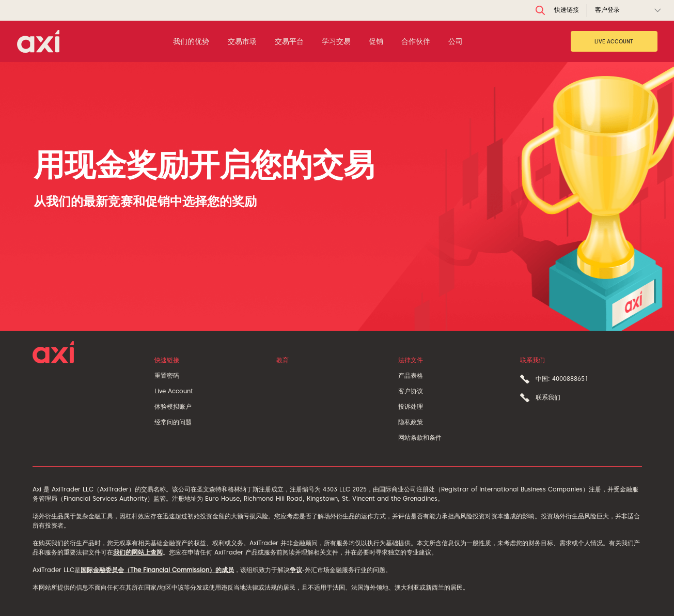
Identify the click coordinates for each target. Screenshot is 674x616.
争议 (296, 570)
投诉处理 (411, 406)
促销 (376, 41)
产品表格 (411, 375)
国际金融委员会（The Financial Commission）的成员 (157, 570)
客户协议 (411, 391)
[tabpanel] (337, 196)
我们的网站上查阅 (138, 552)
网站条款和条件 (420, 437)
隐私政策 (411, 422)
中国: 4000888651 (562, 379)
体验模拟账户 (173, 406)
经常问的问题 (173, 422)
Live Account (614, 41)
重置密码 (167, 375)
